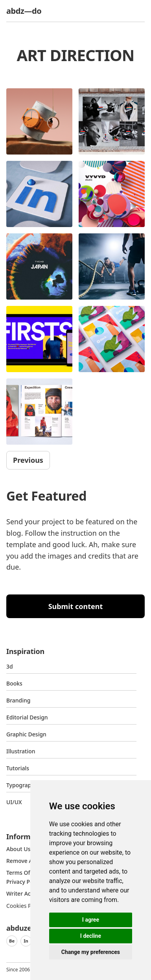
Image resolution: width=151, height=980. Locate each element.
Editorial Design (27, 717)
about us (18, 849)
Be (12, 941)
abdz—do (24, 11)
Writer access (24, 893)
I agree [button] (91, 920)
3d (10, 666)
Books (14, 683)
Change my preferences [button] (91, 952)
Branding (18, 700)
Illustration (21, 751)
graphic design (26, 734)
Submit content (76, 606)
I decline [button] (91, 936)
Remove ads (22, 861)
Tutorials (18, 768)
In (26, 941)
